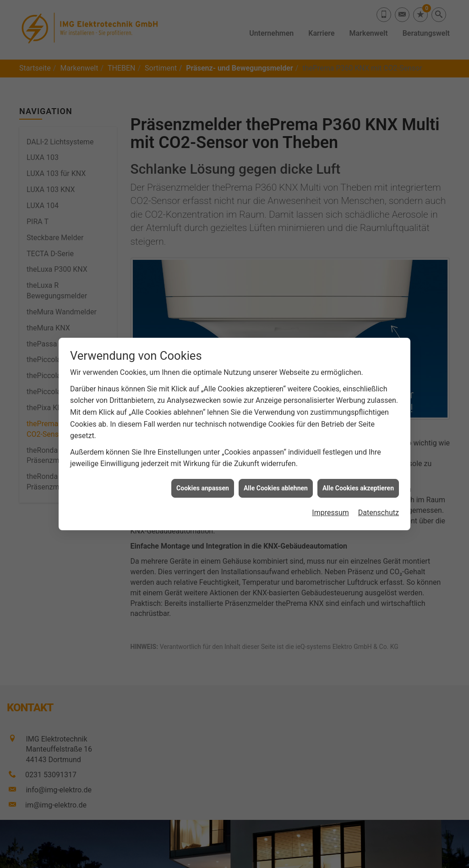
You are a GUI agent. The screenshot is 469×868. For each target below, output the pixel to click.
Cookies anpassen (203, 478)
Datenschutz (379, 502)
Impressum (330, 502)
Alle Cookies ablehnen (276, 478)
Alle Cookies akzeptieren (358, 478)
